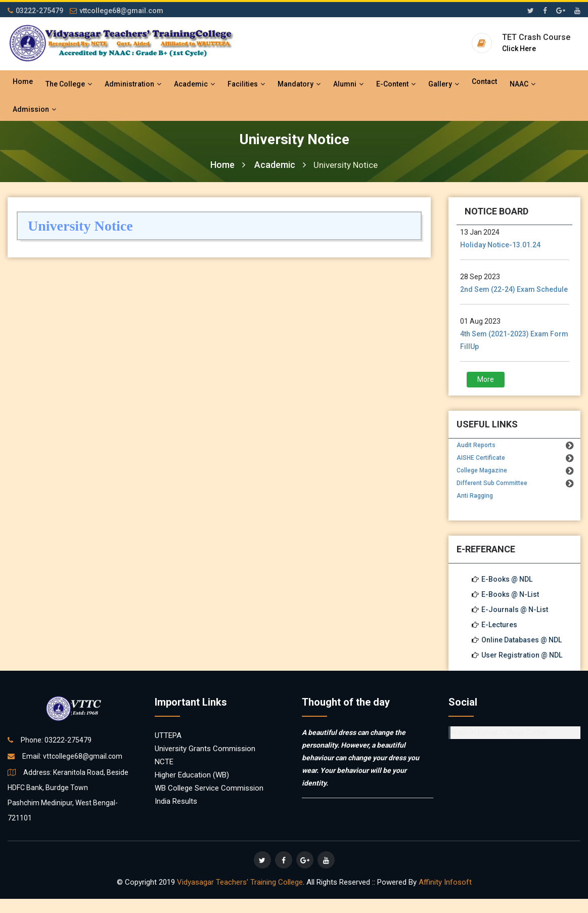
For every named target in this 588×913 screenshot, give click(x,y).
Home (23, 81)
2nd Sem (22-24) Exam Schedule (514, 289)
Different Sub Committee (492, 483)
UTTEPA (168, 735)
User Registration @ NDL (522, 655)
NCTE (164, 762)
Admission (34, 109)
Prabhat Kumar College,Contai (499, 732)
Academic (194, 84)
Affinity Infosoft (445, 882)
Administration (133, 84)
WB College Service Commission (209, 788)
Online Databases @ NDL (522, 640)
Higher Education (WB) (192, 775)
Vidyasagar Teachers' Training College (240, 882)
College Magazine (482, 470)
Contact (484, 81)
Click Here (519, 49)
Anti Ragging (475, 496)
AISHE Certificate (481, 458)
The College (69, 84)
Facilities (246, 84)
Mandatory (299, 84)
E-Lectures (499, 625)
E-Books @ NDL (507, 579)
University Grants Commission (205, 749)
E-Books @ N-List (510, 594)
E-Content (396, 84)
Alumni (348, 84)
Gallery (444, 84)
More (486, 379)
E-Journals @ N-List (515, 610)
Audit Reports (476, 445)
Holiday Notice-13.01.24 (500, 245)
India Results (176, 801)
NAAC (523, 84)
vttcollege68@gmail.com (117, 11)
